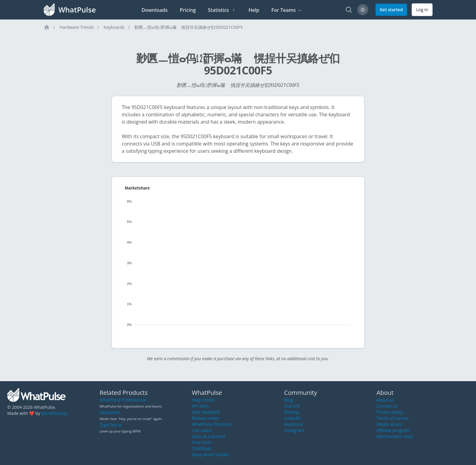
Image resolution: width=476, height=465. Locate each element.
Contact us (387, 406)
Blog (289, 400)
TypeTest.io (111, 425)
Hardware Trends (77, 27)
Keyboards (114, 27)
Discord (292, 406)
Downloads (155, 10)
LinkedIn (293, 418)
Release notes (206, 418)
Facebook (294, 424)
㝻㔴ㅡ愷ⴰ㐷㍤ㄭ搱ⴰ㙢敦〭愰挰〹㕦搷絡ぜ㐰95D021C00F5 (189, 27)
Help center (203, 400)
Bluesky (292, 412)
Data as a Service (209, 436)
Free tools (202, 442)
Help (254, 10)
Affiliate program (393, 430)
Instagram (294, 430)
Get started (391, 10)
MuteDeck (110, 412)
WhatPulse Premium (212, 424)
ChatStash (202, 448)
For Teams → (287, 10)
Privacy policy (390, 412)
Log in (422, 10)
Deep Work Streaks (211, 455)
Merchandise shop (395, 436)
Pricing (188, 10)
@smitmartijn (55, 413)
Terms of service (393, 418)
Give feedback (206, 412)
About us (385, 400)
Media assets (389, 424)
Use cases (202, 430)
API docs (200, 406)
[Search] (349, 10)
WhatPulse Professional (123, 400)
